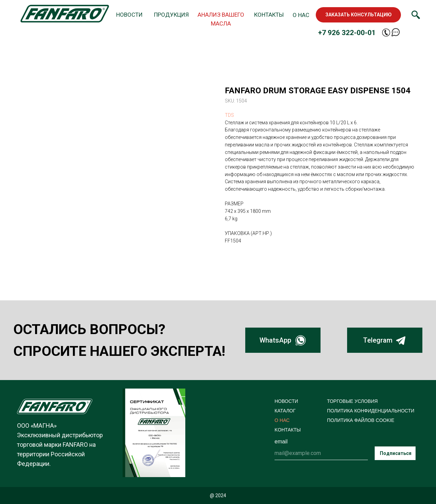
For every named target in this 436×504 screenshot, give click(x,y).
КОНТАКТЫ (269, 15)
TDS (229, 115)
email (281, 442)
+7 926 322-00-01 (347, 33)
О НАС (301, 15)
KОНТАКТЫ (288, 430)
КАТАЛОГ (285, 411)
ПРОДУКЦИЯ (171, 15)
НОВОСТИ (129, 15)
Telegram (378, 340)
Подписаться (396, 453)
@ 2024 (218, 495)
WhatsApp (275, 340)
